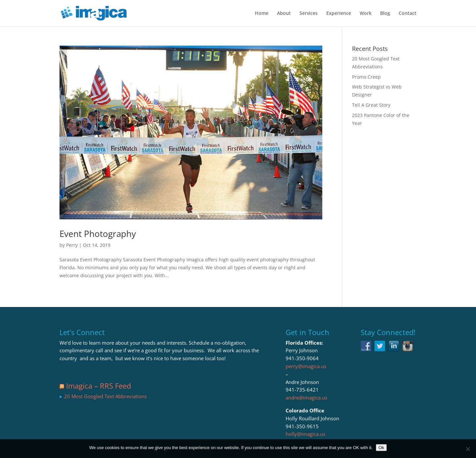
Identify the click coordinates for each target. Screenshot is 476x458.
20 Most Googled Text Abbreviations (105, 396)
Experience (339, 14)
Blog (385, 14)
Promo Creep (366, 77)
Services (309, 14)
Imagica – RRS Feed (99, 386)
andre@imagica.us (306, 398)
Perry (72, 245)
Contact (408, 14)
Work (366, 14)
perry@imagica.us (306, 366)
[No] (468, 449)
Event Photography (98, 234)
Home (262, 14)
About (284, 14)
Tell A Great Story (371, 105)
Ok (381, 448)
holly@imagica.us (305, 434)
